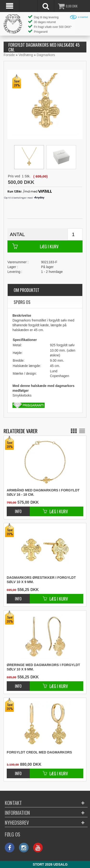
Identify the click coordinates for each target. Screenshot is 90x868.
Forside (9, 55)
